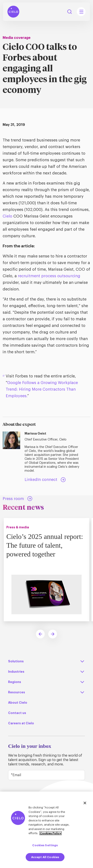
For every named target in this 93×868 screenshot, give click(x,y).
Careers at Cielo (21, 723)
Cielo (7, 216)
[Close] (85, 803)
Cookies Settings (45, 845)
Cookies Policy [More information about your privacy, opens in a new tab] (51, 833)
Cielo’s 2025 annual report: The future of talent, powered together (45, 545)
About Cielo (18, 703)
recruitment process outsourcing (49, 276)
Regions (15, 682)
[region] (46, 830)
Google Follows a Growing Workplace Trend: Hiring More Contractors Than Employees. (42, 389)
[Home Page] (13, 12)
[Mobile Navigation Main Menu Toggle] (81, 12)
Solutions (16, 661)
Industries (16, 672)
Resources (17, 692)
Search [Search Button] (70, 12)
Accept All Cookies (45, 857)
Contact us (17, 713)
